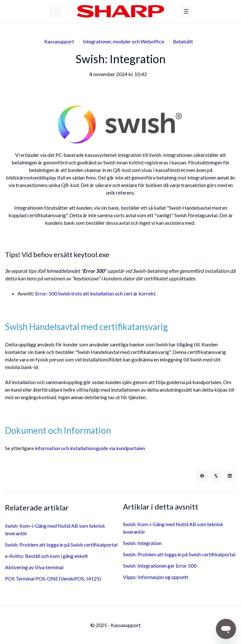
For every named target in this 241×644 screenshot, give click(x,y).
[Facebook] (202, 476)
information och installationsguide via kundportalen (90, 448)
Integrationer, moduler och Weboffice (123, 41)
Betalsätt (183, 41)
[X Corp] (216, 476)
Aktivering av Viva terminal (34, 567)
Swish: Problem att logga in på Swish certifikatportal (61, 545)
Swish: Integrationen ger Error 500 (160, 566)
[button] (186, 11)
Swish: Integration (142, 543)
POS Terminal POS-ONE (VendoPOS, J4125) (53, 578)
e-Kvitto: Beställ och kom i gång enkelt (46, 556)
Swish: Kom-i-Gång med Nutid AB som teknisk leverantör (55, 529)
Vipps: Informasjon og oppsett (156, 577)
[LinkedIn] (230, 476)
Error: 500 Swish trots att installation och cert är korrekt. (96, 293)
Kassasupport (59, 41)
